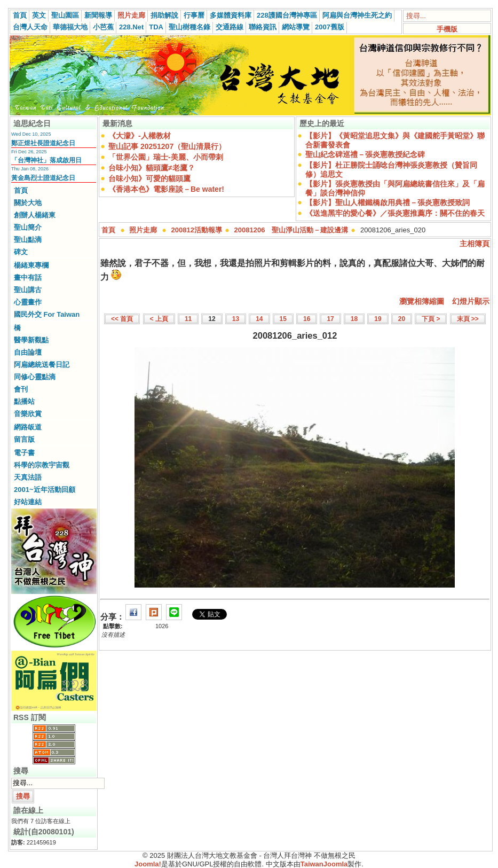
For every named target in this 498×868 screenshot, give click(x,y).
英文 (39, 15)
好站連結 (28, 502)
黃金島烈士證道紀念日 (43, 178)
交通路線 (230, 27)
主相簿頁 (475, 244)
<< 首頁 (122, 319)
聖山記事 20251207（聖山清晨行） (167, 146)
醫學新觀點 (31, 340)
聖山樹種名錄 (189, 27)
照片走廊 (131, 15)
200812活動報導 (197, 230)
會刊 (21, 389)
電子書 (24, 453)
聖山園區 (65, 15)
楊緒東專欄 (31, 265)
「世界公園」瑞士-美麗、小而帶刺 (166, 157)
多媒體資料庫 (231, 15)
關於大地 (28, 203)
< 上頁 (159, 319)
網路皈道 (28, 427)
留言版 (24, 439)
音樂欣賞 (28, 414)
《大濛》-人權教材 (140, 136)
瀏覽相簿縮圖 (422, 301)
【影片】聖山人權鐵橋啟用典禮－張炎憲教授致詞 (388, 202)
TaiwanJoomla (324, 864)
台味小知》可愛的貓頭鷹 (149, 178)
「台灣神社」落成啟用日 (46, 160)
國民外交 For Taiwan (47, 314)
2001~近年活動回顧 (45, 490)
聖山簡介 (28, 227)
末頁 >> (468, 319)
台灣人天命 (30, 27)
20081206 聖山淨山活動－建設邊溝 (291, 230)
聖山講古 (28, 290)
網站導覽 (296, 27)
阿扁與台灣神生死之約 (357, 15)
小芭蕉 (103, 27)
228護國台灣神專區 (287, 15)
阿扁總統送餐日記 (42, 365)
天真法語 (28, 477)
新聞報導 (98, 15)
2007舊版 (330, 27)
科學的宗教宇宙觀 (42, 465)
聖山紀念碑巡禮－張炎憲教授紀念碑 (365, 154)
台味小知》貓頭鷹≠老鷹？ (152, 168)
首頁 (20, 15)
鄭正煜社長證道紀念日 (43, 143)
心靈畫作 (28, 302)
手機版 (447, 29)
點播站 (24, 401)
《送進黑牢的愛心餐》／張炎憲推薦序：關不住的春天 (395, 213)
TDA (156, 27)
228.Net (131, 27)
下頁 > (431, 319)
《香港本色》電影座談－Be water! (166, 189)
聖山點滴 (28, 240)
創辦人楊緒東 (35, 215)
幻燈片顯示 (471, 301)
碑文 (21, 252)
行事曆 (194, 15)
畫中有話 (28, 277)
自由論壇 (28, 352)
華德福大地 (70, 27)
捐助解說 (164, 15)
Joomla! (148, 864)
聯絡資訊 (263, 27)
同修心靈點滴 (35, 377)
